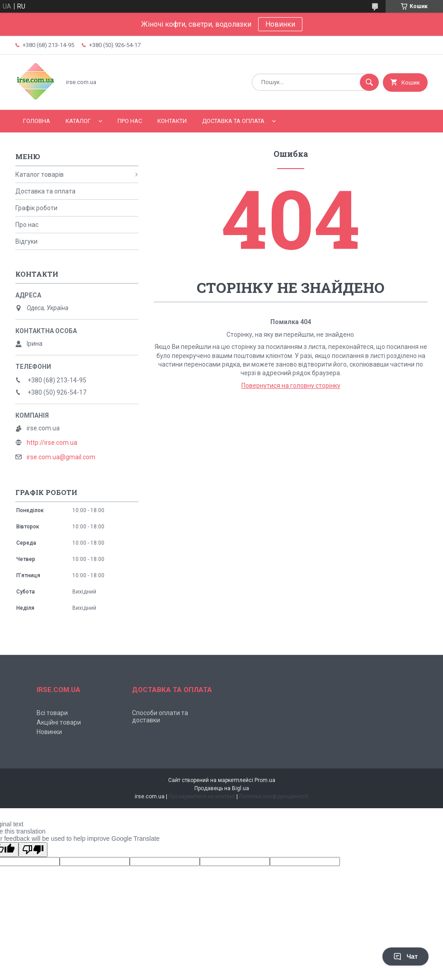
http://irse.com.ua (52, 443)
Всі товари (52, 713)
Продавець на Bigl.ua (222, 788)
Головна (37, 121)
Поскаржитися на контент (202, 796)
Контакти (172, 121)
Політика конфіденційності (274, 796)
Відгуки (26, 241)
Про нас (130, 121)
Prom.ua (265, 780)
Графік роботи (36, 208)
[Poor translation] (33, 850)
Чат (405, 956)
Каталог (78, 121)
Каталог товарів (40, 174)
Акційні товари (59, 722)
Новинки (280, 24)
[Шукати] (369, 82)
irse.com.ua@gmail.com (61, 457)
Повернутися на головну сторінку (291, 386)
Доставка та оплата (233, 121)
